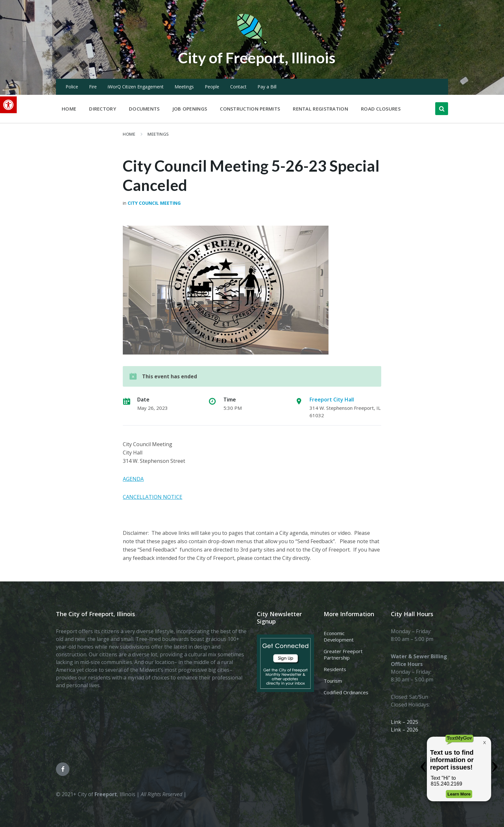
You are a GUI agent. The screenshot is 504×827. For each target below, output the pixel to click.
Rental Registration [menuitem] (320, 109)
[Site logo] (252, 43)
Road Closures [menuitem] (381, 109)
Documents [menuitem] (144, 109)
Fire (93, 87)
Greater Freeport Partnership (343, 654)
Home (129, 134)
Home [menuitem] (69, 109)
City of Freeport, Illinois (257, 57)
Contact (238, 87)
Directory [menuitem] (103, 109)
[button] (8, 105)
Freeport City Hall (332, 400)
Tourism (333, 681)
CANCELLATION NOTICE (153, 497)
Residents (335, 669)
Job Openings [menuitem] (190, 109)
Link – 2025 (405, 722)
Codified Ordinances (346, 692)
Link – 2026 (405, 730)
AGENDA (133, 479)
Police (72, 87)
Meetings (184, 87)
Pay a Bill (267, 87)
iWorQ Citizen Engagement (136, 87)
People (212, 87)
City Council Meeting (154, 203)
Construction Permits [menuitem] (250, 109)
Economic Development (339, 636)
